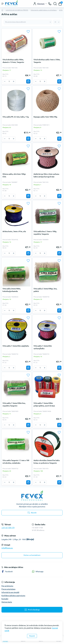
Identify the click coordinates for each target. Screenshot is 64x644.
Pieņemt (32, 636)
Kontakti (5, 599)
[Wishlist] (28, 32)
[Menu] (3, 4)
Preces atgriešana (8, 589)
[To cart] (28, 81)
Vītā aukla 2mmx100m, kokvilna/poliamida (12, 290)
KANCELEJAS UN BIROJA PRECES (17, 10)
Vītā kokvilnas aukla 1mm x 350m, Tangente (47, 61)
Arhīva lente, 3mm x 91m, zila (14, 231)
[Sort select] (28, 22)
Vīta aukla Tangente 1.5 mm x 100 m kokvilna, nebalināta (16, 462)
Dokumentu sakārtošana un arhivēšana (44, 10)
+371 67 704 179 (8, 528)
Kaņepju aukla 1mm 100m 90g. (46, 117)
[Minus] (5, 81)
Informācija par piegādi (10, 592)
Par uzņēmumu (7, 586)
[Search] (55, 4)
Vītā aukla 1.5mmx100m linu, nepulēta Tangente (14, 404)
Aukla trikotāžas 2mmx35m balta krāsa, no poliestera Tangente (47, 462)
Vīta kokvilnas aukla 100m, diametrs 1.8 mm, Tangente (13, 61)
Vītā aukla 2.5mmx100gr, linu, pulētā (45, 290)
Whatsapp (38, 571)
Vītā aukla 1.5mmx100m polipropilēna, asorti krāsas (44, 404)
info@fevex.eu (7, 548)
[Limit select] (57, 22)
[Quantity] (9, 81)
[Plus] (14, 81)
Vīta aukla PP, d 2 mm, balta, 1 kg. (16, 117)
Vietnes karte (7, 602)
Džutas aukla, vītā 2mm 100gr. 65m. (14, 175)
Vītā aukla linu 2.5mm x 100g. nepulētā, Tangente (45, 233)
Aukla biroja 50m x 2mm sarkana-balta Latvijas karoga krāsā (47, 175)
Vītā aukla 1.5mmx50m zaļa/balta (16, 346)
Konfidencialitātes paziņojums (13, 596)
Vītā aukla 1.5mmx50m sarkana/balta (43, 347)
